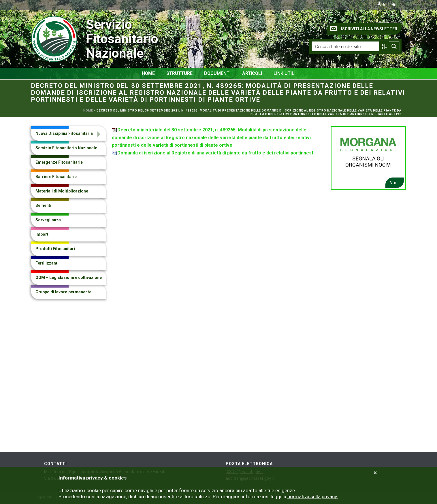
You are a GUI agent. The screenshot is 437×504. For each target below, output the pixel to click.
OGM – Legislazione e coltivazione (69, 278)
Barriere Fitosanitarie (56, 177)
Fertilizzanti (47, 263)
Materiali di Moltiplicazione (62, 191)
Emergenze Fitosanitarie (59, 162)
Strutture (179, 73)
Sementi (43, 205)
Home (148, 73)
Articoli (252, 73)
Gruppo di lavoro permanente (63, 292)
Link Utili (285, 73)
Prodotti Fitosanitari (55, 249)
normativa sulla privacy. (313, 497)
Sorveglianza (48, 220)
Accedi (386, 5)
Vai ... (395, 183)
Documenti (217, 73)
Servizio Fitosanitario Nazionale (72, 39)
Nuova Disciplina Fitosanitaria (64, 133)
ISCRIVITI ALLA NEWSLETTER (364, 29)
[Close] (375, 473)
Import (42, 234)
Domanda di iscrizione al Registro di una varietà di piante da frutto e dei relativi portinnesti (216, 153)
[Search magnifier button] (394, 46)
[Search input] (346, 46)
